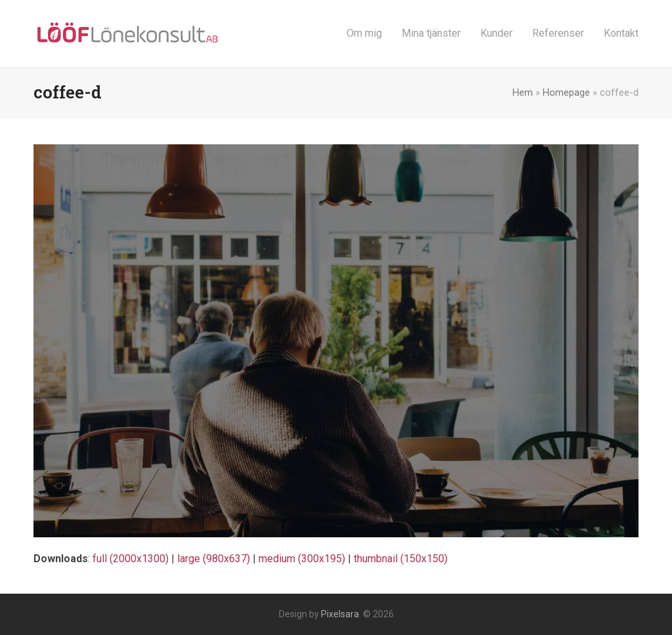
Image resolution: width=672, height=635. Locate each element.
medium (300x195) (302, 559)
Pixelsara (340, 614)
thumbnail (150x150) (401, 559)
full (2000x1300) (131, 559)
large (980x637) (214, 559)
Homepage (566, 92)
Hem (523, 92)
